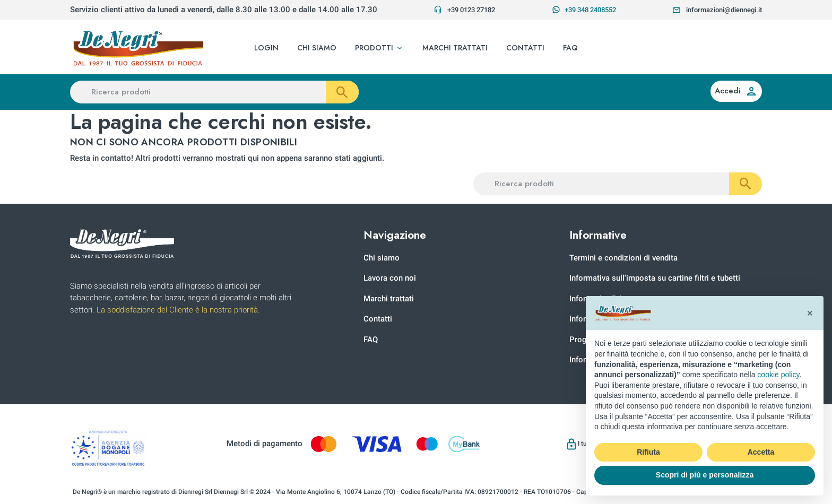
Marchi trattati (389, 299)
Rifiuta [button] (648, 452)
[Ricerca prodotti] (214, 92)
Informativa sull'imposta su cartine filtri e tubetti (655, 278)
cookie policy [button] (778, 375)
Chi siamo (382, 258)
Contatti (378, 319)
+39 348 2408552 (584, 10)
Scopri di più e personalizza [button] (705, 475)
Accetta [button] (761, 452)
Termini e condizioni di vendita (623, 258)
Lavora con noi (390, 278)
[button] (379, 48)
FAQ (371, 340)
